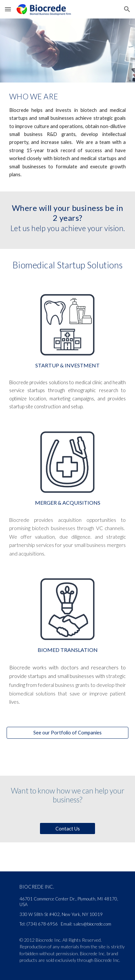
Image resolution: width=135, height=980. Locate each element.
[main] (67, 96)
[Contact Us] (68, 828)
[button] (8, 9)
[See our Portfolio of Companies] (67, 733)
